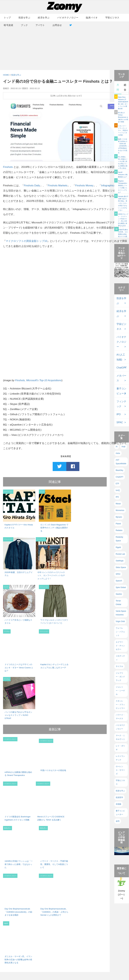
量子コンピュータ (121, 391)
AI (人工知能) (121, 357)
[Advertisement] (64, 46)
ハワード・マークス (120, 717)
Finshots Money (84, 186)
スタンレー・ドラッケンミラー (120, 705)
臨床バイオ (92, 18)
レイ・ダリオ (120, 748)
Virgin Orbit (120, 621)
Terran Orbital (118, 603)
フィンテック (121, 404)
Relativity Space (120, 539)
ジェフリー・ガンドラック (120, 677)
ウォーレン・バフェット (120, 632)
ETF (118, 484)
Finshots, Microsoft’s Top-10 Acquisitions (38, 380)
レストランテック (120, 758)
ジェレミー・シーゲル (120, 691)
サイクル (119, 666)
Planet (118, 524)
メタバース (121, 378)
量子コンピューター (120, 813)
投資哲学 (119, 797)
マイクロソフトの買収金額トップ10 (26, 241)
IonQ (118, 490)
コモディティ (120, 658)
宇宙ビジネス (112, 18)
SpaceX (119, 581)
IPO (119, 414)
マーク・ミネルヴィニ (120, 737)
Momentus (120, 510)
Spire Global (121, 587)
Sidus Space (121, 567)
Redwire (119, 530)
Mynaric (119, 517)
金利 (118, 821)
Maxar (118, 504)
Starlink (119, 594)
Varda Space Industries (121, 613)
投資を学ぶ (24, 18)
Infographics (108, 186)
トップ (7, 18)
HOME (6, 75)
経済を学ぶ (44, 18)
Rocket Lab (120, 554)
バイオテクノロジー (68, 18)
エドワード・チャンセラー (120, 646)
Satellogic (120, 561)
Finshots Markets (58, 186)
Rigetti (118, 547)
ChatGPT (122, 368)
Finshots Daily (32, 186)
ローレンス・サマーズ (120, 770)
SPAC (120, 422)
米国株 (119, 804)
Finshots (8, 167)
